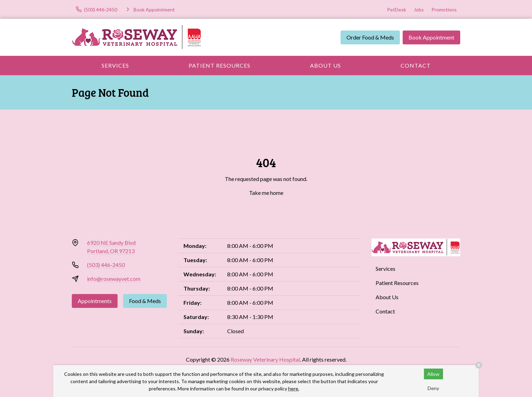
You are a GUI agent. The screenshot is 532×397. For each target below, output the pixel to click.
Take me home (266, 193)
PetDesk (397, 10)
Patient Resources (220, 65)
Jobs (419, 10)
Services (115, 65)
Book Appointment (431, 37)
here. (294, 389)
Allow (433, 374)
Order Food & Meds (370, 37)
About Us (325, 65)
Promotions (444, 10)
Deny (433, 388)
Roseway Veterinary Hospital (265, 359)
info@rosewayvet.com (114, 279)
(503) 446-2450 (106, 265)
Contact (416, 65)
